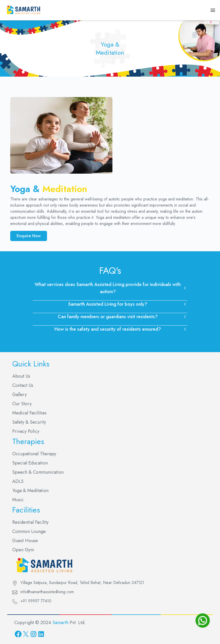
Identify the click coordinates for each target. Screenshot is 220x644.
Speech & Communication (38, 472)
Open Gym (23, 550)
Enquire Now (29, 236)
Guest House (25, 541)
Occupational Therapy (34, 454)
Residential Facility (30, 522)
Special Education (30, 463)
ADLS (18, 481)
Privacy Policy (26, 431)
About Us (21, 376)
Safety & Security (29, 422)
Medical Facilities (29, 413)
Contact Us (23, 385)
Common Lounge (29, 531)
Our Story (22, 404)
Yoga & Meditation (30, 491)
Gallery (20, 395)
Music (18, 500)
